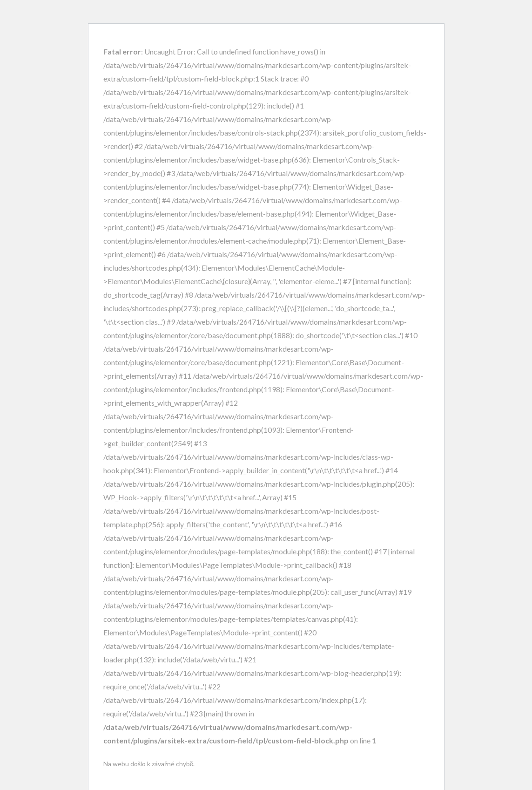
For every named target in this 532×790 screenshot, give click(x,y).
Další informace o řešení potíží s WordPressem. (171, 785)
